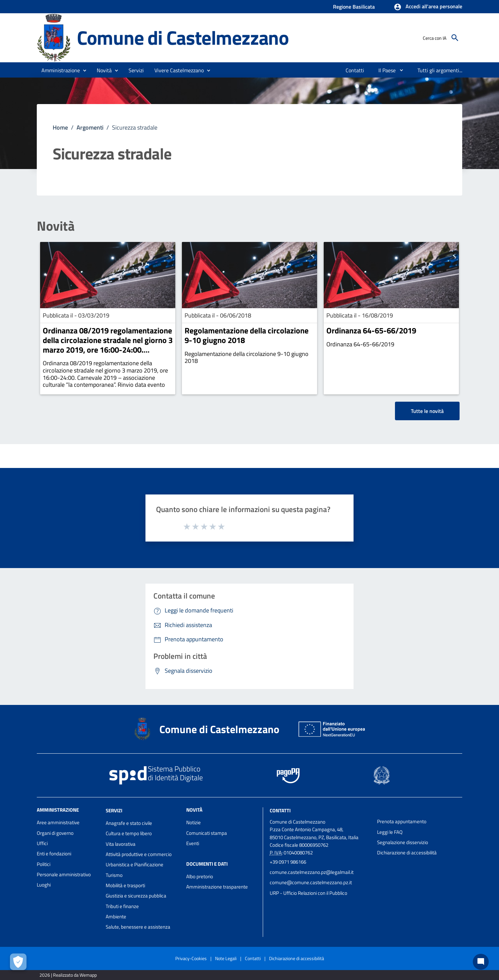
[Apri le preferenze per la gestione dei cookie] (18, 962)
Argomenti (90, 127)
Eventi (193, 843)
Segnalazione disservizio (403, 842)
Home (60, 127)
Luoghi (44, 885)
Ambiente (116, 917)
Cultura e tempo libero (129, 833)
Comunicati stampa (207, 833)
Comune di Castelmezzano (183, 38)
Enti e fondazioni (54, 854)
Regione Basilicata (354, 7)
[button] (428, 7)
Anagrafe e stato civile (129, 823)
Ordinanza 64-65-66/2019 (371, 330)
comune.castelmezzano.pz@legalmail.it (312, 872)
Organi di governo (55, 833)
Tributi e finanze (122, 906)
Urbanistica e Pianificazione (135, 865)
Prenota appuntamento (402, 821)
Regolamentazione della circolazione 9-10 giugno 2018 (247, 335)
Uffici (42, 843)
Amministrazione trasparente (217, 887)
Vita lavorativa (121, 844)
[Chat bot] (481, 962)
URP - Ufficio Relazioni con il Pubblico (308, 893)
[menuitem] (355, 70)
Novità (56, 226)
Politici (44, 864)
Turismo (114, 875)
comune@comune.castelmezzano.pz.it (311, 882)
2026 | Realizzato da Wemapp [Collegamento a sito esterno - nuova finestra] (68, 975)
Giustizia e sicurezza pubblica (136, 896)
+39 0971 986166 (288, 862)
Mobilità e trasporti (125, 885)
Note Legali (226, 958)
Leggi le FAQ (390, 832)
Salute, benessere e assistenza (138, 927)
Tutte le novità (427, 411)
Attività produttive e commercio (139, 854)
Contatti (280, 810)
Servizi (114, 810)
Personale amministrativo (64, 874)
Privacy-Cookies (191, 958)
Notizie (194, 822)
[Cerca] (455, 38)
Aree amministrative (58, 822)
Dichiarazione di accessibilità (407, 853)
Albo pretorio (200, 876)
